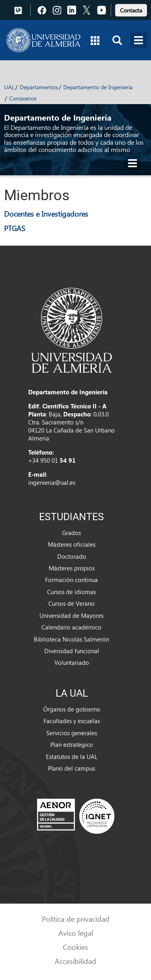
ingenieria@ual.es (52, 482)
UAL (9, 87)
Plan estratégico (72, 744)
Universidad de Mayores (71, 615)
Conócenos (23, 98)
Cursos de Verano (71, 603)
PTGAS (15, 228)
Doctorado (72, 556)
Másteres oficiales (72, 544)
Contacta (131, 10)
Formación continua (71, 580)
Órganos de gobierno (72, 709)
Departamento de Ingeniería (98, 87)
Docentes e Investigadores (46, 214)
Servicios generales (72, 733)
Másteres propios (72, 568)
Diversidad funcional (72, 651)
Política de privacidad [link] (76, 919)
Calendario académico (71, 627)
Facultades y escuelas (72, 721)
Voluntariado (72, 662)
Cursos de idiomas (71, 592)
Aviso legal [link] (76, 933)
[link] (131, 9)
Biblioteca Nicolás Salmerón (71, 639)
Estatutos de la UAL (72, 757)
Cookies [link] (75, 947)
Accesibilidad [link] (75, 961)
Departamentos (39, 87)
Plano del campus (71, 768)
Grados (71, 533)
